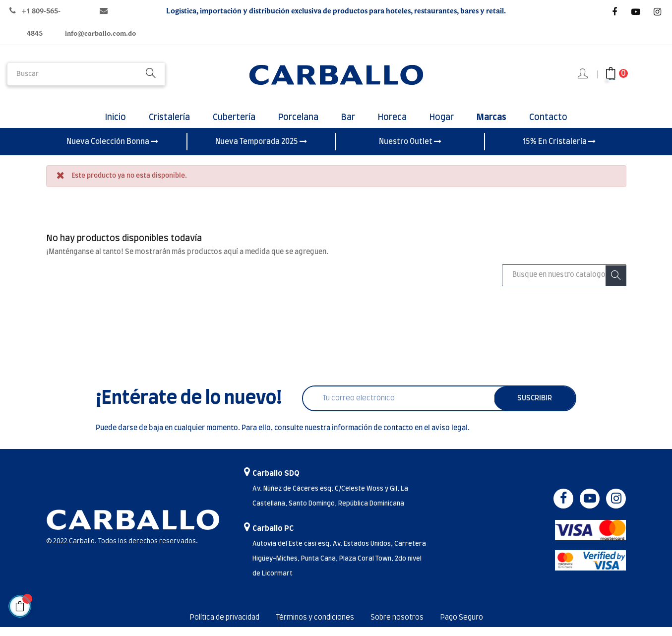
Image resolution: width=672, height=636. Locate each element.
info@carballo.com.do (100, 33)
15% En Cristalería (559, 150)
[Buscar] (564, 284)
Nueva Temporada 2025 (261, 150)
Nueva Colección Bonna (112, 150)
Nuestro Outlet (410, 150)
